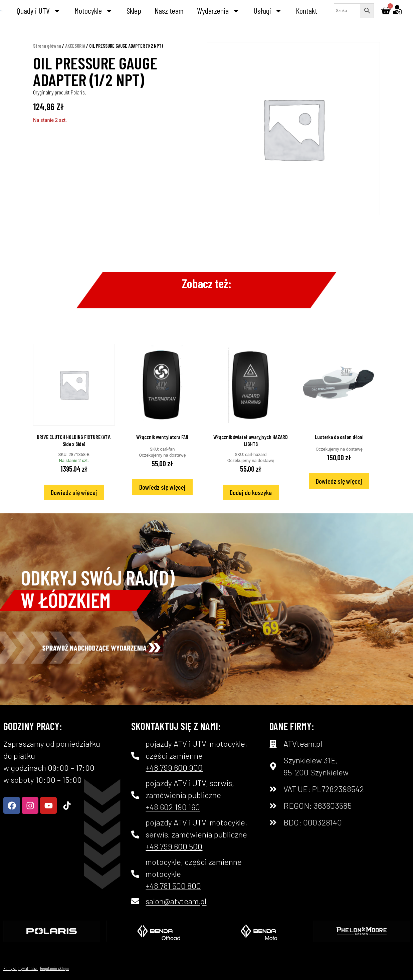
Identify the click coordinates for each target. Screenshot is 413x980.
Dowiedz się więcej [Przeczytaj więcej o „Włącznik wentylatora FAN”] (162, 487)
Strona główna (47, 46)
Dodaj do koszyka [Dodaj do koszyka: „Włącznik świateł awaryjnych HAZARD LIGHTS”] (251, 492)
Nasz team (169, 11)
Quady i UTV (39, 11)
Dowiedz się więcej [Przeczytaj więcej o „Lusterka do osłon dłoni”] (339, 481)
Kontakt (306, 11)
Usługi (268, 11)
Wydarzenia (219, 11)
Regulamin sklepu (54, 968)
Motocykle (94, 11)
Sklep (134, 11)
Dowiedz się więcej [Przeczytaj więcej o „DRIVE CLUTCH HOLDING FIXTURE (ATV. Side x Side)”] (74, 492)
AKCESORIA (75, 46)
